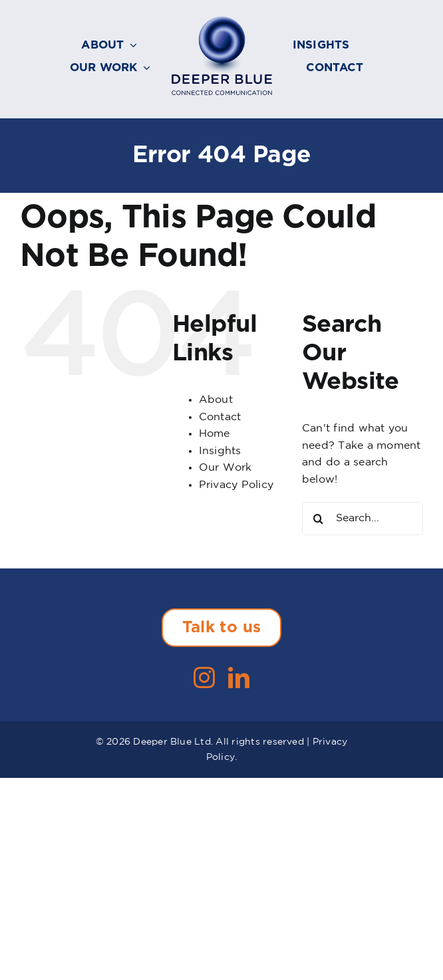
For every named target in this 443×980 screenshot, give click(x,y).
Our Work (225, 468)
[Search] (319, 519)
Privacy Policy (236, 485)
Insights (220, 451)
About (216, 400)
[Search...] (363, 519)
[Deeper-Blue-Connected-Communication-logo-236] (222, 22)
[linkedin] (239, 677)
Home (215, 434)
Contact (220, 417)
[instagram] (204, 677)
